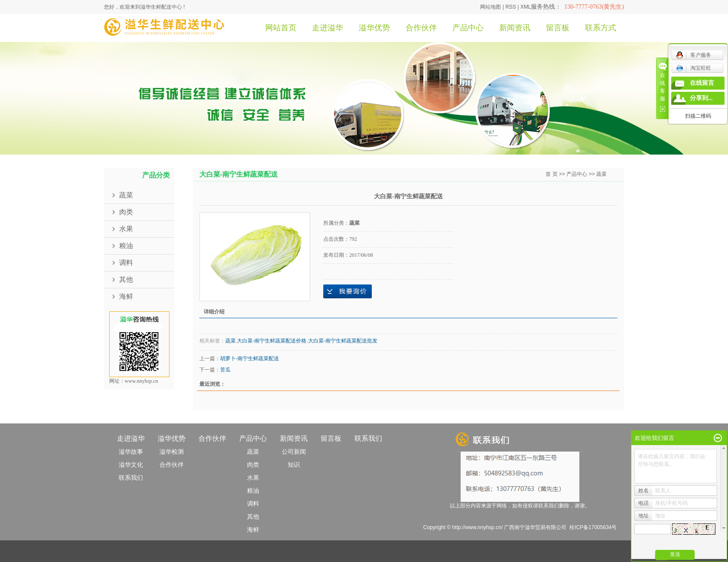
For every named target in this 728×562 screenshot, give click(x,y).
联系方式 (601, 28)
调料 (126, 263)
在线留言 (702, 83)
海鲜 (126, 296)
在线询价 (348, 291)
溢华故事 (131, 452)
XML (526, 7)
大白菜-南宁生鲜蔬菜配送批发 (343, 341)
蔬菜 (126, 195)
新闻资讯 (515, 28)
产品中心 (468, 28)
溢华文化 (131, 465)
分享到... (701, 98)
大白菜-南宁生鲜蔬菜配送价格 (272, 341)
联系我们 (131, 478)
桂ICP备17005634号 (593, 527)
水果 (126, 229)
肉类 (126, 212)
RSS (511, 7)
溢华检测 (172, 452)
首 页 (551, 174)
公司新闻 (294, 452)
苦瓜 (225, 370)
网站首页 (281, 28)
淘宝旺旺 (694, 68)
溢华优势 (374, 28)
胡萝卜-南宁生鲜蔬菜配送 (250, 359)
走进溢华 (328, 28)
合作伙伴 (421, 28)
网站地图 (491, 7)
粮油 (126, 246)
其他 (126, 279)
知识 (294, 465)
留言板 (558, 28)
